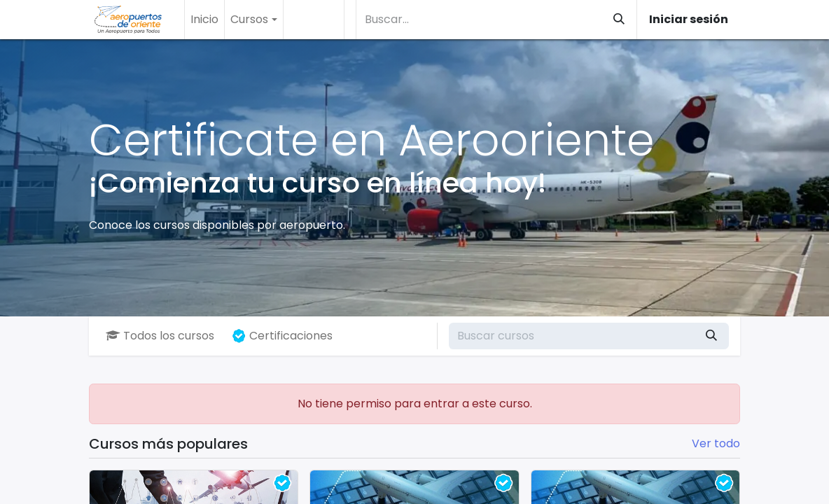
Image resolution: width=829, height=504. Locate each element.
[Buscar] (619, 20)
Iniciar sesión (689, 19)
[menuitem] (204, 20)
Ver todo (716, 443)
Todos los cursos (160, 336)
